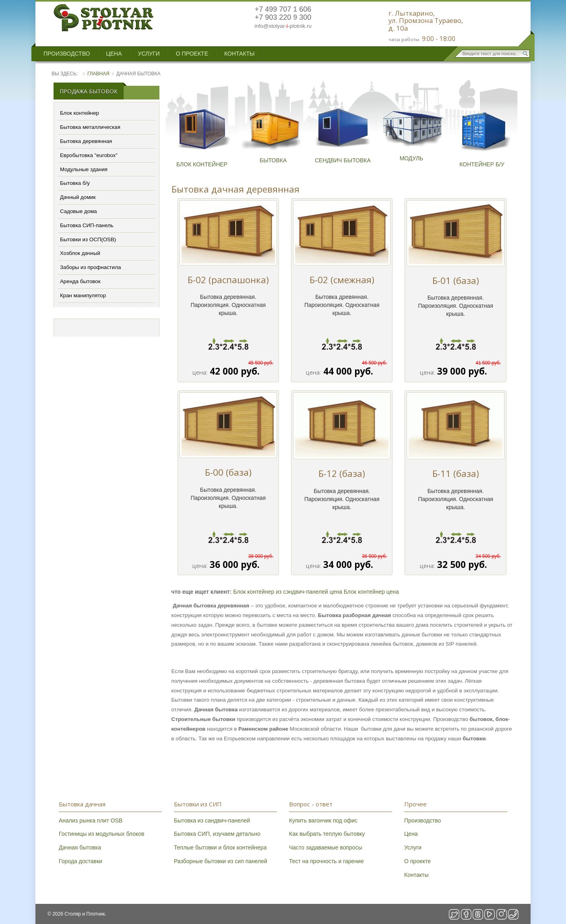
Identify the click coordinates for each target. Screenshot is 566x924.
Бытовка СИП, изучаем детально (217, 834)
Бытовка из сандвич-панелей (212, 820)
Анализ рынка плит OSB (91, 820)
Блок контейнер (80, 113)
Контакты (240, 54)
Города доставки (81, 861)
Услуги (149, 54)
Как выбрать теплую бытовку (327, 834)
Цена (114, 54)
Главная (98, 74)
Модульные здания (84, 169)
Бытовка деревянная (86, 141)
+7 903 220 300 (283, 18)
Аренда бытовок (80, 281)
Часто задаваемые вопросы (326, 847)
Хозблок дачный (80, 253)
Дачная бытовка (80, 847)
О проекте (192, 54)
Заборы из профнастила (90, 267)
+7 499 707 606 (283, 9)
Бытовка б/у (75, 183)
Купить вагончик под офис (323, 820)
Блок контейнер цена (371, 592)
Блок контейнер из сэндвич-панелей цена (288, 592)
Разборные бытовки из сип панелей (221, 861)
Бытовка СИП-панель (87, 225)
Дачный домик (78, 197)
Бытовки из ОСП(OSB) (88, 239)
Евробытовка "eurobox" (89, 155)
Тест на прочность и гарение (326, 861)
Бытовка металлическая (90, 127)
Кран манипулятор (83, 295)
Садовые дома (78, 211)
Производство (67, 54)
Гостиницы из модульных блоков (101, 834)
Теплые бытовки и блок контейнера (220, 847)
